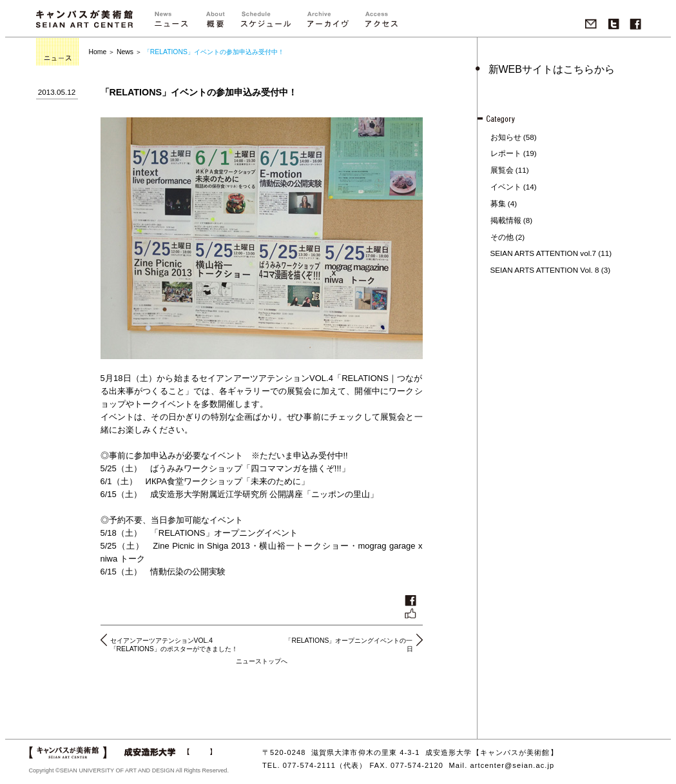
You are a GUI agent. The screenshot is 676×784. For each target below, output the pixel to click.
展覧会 (502, 170)
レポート (506, 153)
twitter (614, 24)
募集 (498, 203)
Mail (591, 24)
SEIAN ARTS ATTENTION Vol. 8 (545, 270)
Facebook (635, 24)
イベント (506, 187)
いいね (410, 607)
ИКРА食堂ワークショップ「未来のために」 (227, 481)
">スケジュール (266, 22)
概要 (215, 22)
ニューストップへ (262, 661)
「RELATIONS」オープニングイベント (224, 533)
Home (98, 52)
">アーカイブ (328, 22)
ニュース (171, 22)
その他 (502, 237)
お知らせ (506, 137)
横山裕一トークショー (304, 546)
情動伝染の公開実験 (188, 572)
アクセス (381, 22)
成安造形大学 (168, 752)
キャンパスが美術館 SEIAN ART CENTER (84, 19)
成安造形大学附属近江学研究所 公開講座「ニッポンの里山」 (265, 494)
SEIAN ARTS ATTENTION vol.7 (544, 253)
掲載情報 (506, 220)
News (125, 52)
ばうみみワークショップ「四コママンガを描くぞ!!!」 (250, 468)
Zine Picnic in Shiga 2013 (201, 546)
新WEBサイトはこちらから (552, 69)
